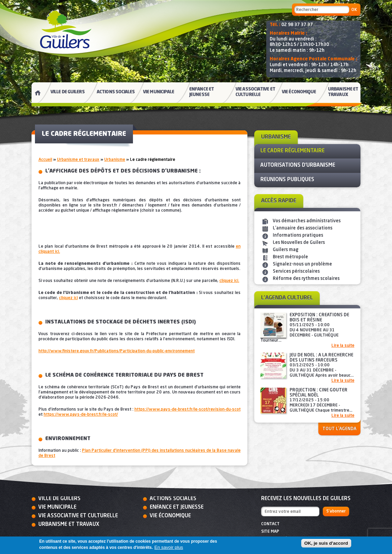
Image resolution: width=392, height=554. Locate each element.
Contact (270, 524)
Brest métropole (290, 257)
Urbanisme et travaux (78, 160)
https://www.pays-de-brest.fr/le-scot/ (81, 415)
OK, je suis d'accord (326, 543)
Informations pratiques (298, 235)
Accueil (45, 160)
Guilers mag (286, 250)
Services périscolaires (296, 272)
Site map (270, 532)
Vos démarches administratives (307, 221)
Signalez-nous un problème (302, 264)
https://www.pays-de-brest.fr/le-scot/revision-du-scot (187, 410)
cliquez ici (68, 298)
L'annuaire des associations (303, 228)
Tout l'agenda (339, 429)
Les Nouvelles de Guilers (299, 243)
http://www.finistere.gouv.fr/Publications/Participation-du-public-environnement (117, 351)
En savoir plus (169, 547)
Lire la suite (343, 346)
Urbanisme (115, 160)
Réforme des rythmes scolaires (306, 279)
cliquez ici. (229, 281)
